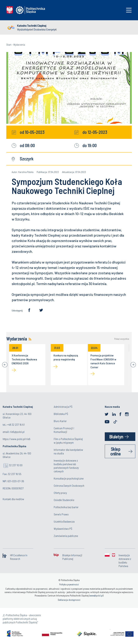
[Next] (133, 365)
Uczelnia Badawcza (64, 521)
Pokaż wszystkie (122, 339)
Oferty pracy (60, 493)
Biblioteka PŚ (61, 414)
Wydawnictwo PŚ (63, 529)
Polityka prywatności (69, 584)
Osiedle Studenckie (64, 500)
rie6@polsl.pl (17, 432)
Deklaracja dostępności (69, 600)
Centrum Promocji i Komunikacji (64, 430)
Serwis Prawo (61, 514)
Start (9, 45)
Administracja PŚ (63, 407)
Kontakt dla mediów (13, 499)
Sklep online (115, 451)
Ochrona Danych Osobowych (69, 486)
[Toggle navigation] (129, 10)
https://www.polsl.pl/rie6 (17, 439)
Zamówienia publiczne (66, 536)
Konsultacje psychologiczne (69, 478)
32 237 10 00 (16, 465)
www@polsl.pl (96, 596)
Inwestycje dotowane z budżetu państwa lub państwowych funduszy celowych (66, 466)
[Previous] (5, 365)
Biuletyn (116, 437)
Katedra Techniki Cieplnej (32, 25)
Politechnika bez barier (66, 507)
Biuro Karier (60, 421)
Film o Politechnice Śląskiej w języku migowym (68, 441)
